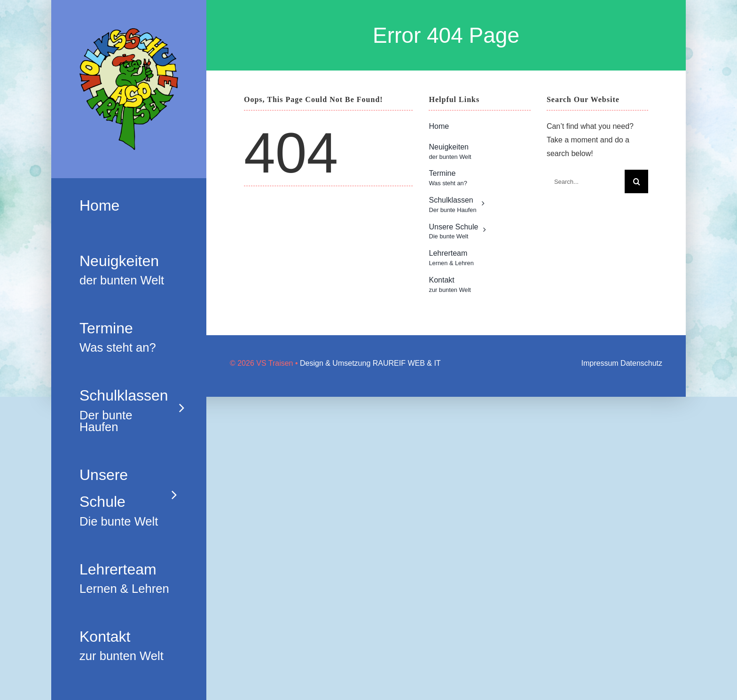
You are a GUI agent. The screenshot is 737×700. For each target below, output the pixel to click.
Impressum (600, 363)
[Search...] (586, 181)
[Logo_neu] (129, 32)
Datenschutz (641, 363)
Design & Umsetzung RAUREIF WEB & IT (370, 363)
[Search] (636, 181)
